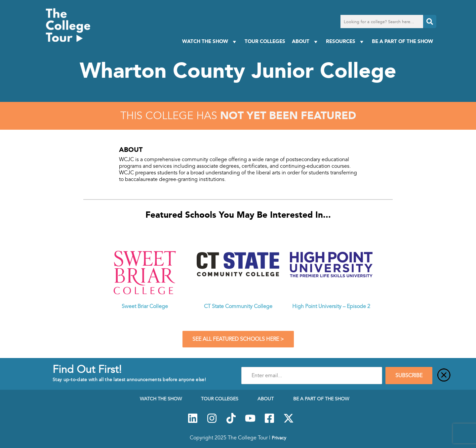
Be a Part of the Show (402, 41)
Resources (346, 42)
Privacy (279, 438)
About (306, 42)
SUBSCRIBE (409, 376)
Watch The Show (210, 42)
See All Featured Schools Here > (238, 339)
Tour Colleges (265, 41)
